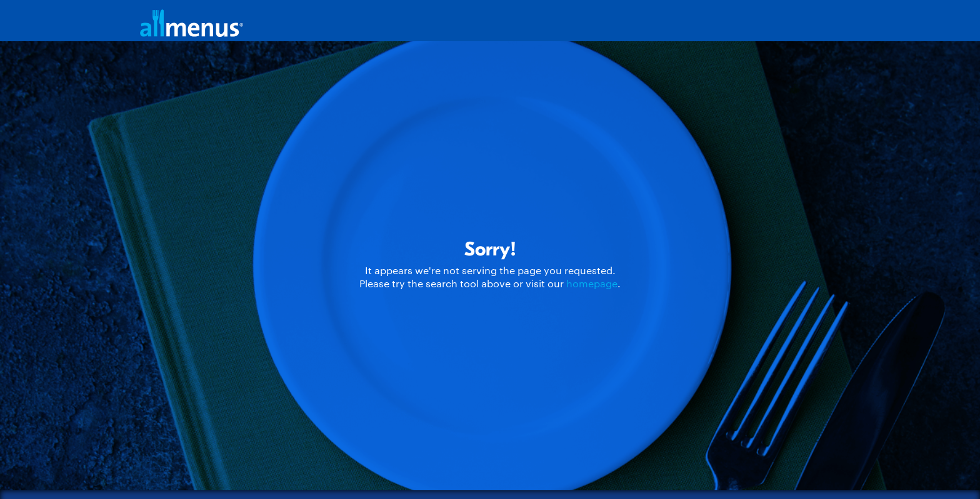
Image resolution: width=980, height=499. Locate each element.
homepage (592, 283)
